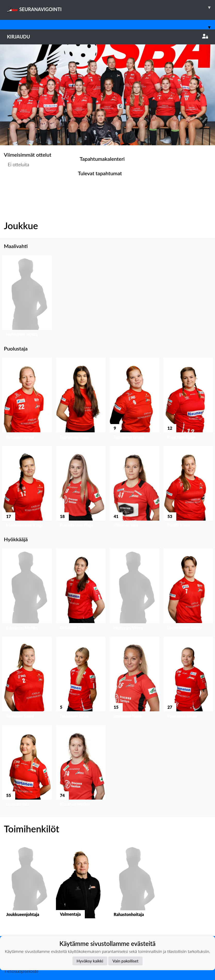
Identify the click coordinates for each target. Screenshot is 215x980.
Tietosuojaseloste (21, 971)
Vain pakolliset (125, 961)
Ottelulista (17, 184)
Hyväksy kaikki (90, 961)
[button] (16, 95)
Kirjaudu (107, 37)
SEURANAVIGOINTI (111, 7)
